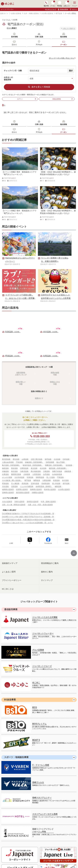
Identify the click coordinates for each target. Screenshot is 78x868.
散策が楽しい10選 (21, 383)
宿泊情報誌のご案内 (50, 563)
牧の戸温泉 (61, 462)
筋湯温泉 (25, 483)
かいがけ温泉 (7, 477)
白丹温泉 (46, 474)
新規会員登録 (63, 9)
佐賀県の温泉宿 (22, 490)
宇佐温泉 (19, 462)
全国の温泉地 (16, 13)
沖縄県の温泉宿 (38, 493)
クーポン (64, 45)
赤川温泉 (65, 480)
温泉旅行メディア (10, 563)
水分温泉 (43, 468)
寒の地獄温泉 (36, 471)
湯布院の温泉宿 (33, 502)
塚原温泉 (5, 468)
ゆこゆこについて (51, 9)
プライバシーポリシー (12, 580)
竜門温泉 (59, 13)
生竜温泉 (5, 474)
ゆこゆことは (8, 589)
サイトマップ (47, 580)
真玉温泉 (34, 468)
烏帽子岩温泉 (57, 471)
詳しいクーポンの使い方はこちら (62, 58)
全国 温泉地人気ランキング (21, 374)
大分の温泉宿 (7, 502)
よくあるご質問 (9, 572)
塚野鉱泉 (37, 480)
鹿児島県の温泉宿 (23, 493)
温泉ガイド (4, 13)
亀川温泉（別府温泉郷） (11, 465)
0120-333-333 (41, 436)
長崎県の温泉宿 (36, 490)
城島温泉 (58, 486)
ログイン (27, 99)
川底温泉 (46, 471)
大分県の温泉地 (47, 13)
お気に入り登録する (68, 29)
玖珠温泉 (30, 477)
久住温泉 (57, 459)
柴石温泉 (14, 471)
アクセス (39, 45)
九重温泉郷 (47, 480)
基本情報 (14, 37)
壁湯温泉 (5, 483)
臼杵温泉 (66, 459)
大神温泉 (27, 474)
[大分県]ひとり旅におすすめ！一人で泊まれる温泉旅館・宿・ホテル (27, 523)
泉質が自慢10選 (55, 374)
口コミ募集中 (12, 28)
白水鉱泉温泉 (57, 474)
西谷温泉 (14, 468)
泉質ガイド (39, 398)
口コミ (14, 45)
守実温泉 (60, 477)
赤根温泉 (68, 471)
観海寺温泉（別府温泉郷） (33, 465)
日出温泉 (5, 486)
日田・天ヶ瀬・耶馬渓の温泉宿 (14, 505)
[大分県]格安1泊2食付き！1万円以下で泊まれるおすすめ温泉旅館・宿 (28, 514)
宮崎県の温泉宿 (8, 493)
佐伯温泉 (69, 465)
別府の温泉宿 (19, 502)
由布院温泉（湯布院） (44, 486)
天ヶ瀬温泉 (15, 483)
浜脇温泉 (5, 471)
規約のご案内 (47, 572)
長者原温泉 (46, 483)
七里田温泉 (37, 474)
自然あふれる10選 (55, 383)
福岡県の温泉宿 (8, 490)
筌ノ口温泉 (51, 477)
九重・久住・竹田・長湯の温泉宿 (40, 505)
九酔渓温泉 (24, 471)
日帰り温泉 (39, 37)
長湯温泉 (56, 480)
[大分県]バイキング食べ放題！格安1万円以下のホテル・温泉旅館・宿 (28, 517)
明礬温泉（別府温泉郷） (54, 465)
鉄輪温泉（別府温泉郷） (34, 462)
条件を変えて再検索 (39, 87)
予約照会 (60, 4)
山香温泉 (25, 459)
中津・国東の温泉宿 (48, 502)
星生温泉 (16, 459)
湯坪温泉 (48, 459)
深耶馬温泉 (40, 477)
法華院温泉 (24, 468)
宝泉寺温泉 (35, 483)
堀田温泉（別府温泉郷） (58, 468)
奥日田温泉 (6, 459)
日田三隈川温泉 (37, 459)
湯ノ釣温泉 (56, 483)
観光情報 (64, 37)
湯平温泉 (66, 483)
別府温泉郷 (50, 462)
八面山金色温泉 (8, 462)
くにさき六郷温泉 (27, 486)
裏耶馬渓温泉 (16, 474)
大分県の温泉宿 (64, 490)
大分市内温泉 (19, 477)
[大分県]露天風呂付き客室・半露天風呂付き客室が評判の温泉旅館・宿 (28, 520)
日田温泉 (14, 486)
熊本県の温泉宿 (50, 490)
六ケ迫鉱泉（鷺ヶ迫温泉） (12, 480)
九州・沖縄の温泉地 (31, 13)
